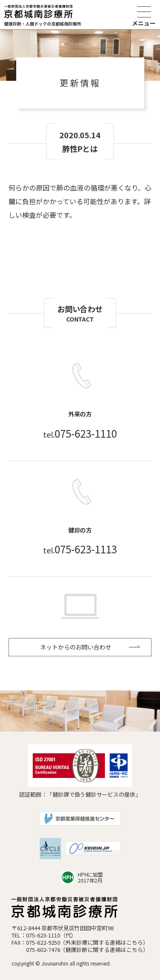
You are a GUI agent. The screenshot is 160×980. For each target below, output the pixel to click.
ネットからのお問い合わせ (76, 647)
